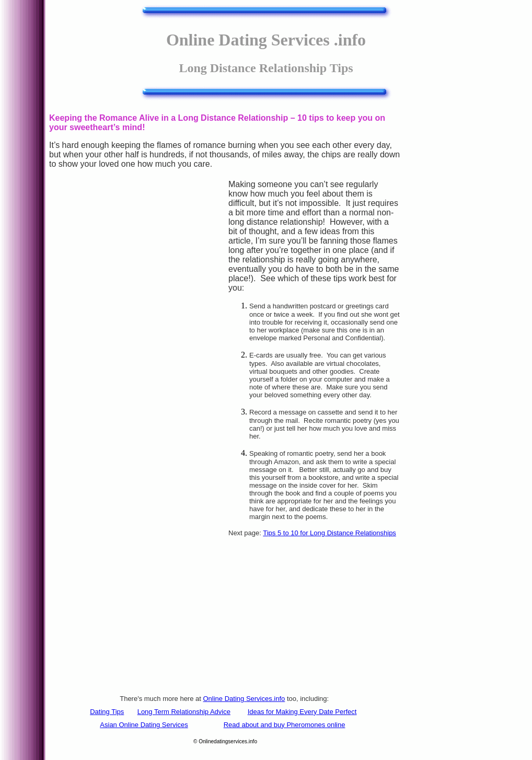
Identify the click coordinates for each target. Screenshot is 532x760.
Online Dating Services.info (244, 699)
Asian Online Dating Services (144, 725)
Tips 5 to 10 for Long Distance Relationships (329, 533)
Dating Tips (107, 712)
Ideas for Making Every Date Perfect (302, 712)
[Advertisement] (138, 358)
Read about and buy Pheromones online (285, 725)
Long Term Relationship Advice (184, 712)
